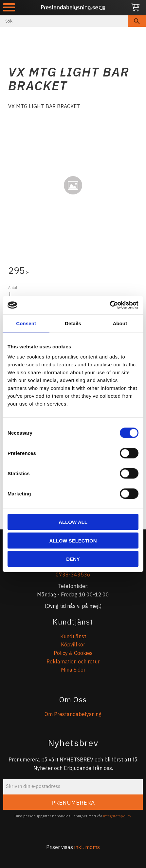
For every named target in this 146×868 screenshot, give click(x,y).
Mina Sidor (73, 670)
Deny (73, 559)
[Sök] (137, 21)
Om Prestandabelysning (73, 714)
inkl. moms (87, 847)
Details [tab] (73, 323)
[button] (9, 7)
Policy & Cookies (73, 653)
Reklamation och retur (73, 661)
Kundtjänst (73, 636)
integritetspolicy (117, 816)
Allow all (73, 522)
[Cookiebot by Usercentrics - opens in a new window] (110, 305)
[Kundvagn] (135, 8)
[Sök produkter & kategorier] (64, 21)
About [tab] (120, 323)
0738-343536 (73, 575)
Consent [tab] (26, 323)
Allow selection (73, 540)
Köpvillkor (73, 644)
